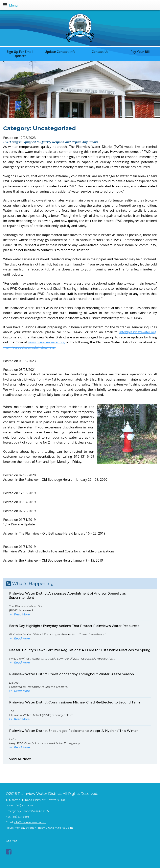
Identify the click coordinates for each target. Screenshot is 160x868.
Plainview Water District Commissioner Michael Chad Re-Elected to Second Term (75, 702)
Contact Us (100, 52)
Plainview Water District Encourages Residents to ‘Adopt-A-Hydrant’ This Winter (73, 731)
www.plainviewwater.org (46, 342)
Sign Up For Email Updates (20, 54)
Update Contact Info (60, 52)
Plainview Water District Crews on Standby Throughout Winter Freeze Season (71, 674)
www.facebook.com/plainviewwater (29, 347)
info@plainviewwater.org (138, 332)
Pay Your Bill (140, 52)
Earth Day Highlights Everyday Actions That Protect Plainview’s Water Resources (74, 626)
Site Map (12, 841)
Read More (22, 614)
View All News (20, 759)
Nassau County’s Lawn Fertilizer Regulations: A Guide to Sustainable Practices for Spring (80, 650)
